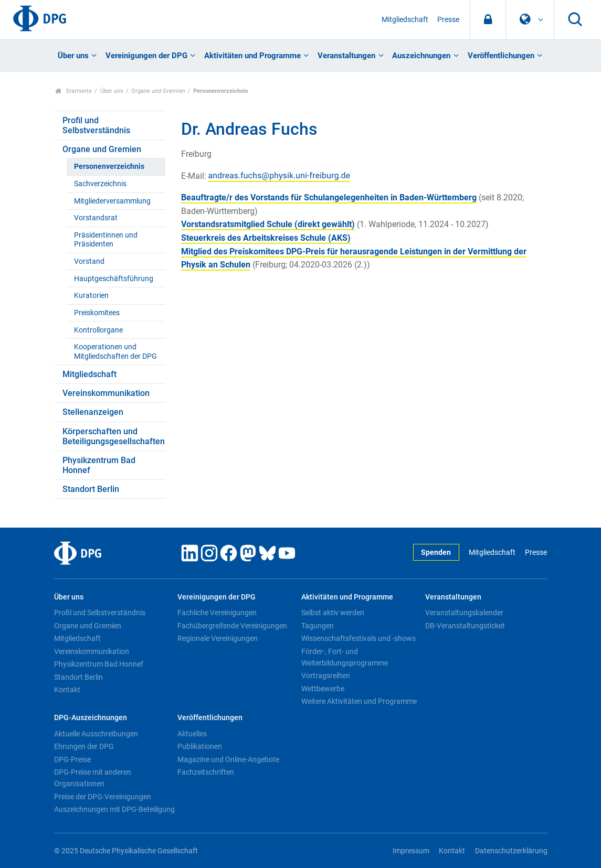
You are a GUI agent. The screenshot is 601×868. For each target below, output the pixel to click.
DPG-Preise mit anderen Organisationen (93, 778)
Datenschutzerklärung (511, 851)
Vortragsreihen (326, 676)
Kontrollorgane (98, 330)
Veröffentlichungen (501, 56)
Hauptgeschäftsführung (114, 279)
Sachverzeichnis (100, 184)
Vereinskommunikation (106, 393)
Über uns (73, 56)
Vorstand (89, 261)
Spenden (436, 553)
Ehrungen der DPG (84, 746)
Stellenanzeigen (93, 412)
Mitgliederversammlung (112, 201)
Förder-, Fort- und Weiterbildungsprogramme (345, 657)
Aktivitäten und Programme (252, 56)
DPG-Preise (72, 759)
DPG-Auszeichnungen (91, 718)
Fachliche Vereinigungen (217, 613)
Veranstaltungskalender (464, 613)
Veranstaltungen (346, 56)
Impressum (411, 851)
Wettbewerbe (323, 689)
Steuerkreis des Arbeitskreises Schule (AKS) (266, 238)
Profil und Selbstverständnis (96, 125)
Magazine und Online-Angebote (228, 759)
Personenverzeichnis (109, 167)
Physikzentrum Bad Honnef (99, 465)
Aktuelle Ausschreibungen (96, 734)
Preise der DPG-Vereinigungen (103, 797)
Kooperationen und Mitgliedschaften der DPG (115, 351)
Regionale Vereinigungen (218, 638)
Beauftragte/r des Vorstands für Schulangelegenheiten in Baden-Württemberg (329, 197)
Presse (448, 20)
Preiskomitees (97, 313)
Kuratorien (91, 296)
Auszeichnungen (421, 56)
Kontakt (67, 690)
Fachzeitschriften (206, 772)
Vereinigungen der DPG (146, 56)
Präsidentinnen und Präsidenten (106, 240)
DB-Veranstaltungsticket (465, 626)
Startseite (74, 91)
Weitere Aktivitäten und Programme (359, 701)
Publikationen (200, 746)
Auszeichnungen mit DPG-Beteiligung (114, 809)
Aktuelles (192, 734)
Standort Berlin (91, 489)
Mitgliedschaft (405, 20)
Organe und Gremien (158, 91)
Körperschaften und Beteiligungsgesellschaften (114, 436)
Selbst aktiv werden (333, 613)
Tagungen (318, 626)
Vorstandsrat (96, 218)
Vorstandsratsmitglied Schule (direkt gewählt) (268, 224)
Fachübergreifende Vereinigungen (232, 626)
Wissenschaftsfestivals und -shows (359, 638)
